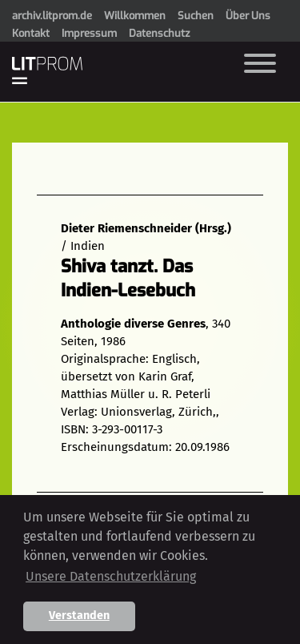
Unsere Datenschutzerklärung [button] (111, 576)
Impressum (89, 33)
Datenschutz (159, 33)
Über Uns (248, 16)
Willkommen (135, 16)
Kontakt (31, 33)
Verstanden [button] (79, 616)
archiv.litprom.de (52, 16)
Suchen (196, 16)
